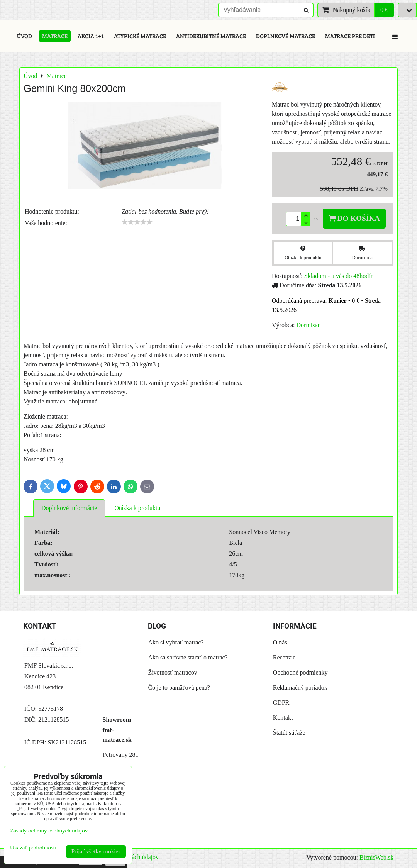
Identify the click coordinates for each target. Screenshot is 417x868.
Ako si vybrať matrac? (176, 642)
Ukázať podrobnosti (33, 848)
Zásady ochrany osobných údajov (49, 831)
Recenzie (284, 657)
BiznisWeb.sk (376, 857)
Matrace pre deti (350, 36)
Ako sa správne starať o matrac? (188, 657)
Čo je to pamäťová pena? (179, 687)
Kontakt (283, 718)
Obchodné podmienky (300, 672)
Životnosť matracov (172, 672)
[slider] (137, 222)
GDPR (281, 703)
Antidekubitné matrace (211, 36)
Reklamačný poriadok (300, 687)
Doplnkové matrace (286, 36)
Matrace (55, 36)
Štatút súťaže (289, 733)
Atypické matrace (140, 36)
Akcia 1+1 (91, 36)
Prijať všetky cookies (96, 851)
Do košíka (354, 218)
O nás (280, 642)
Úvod (25, 36)
